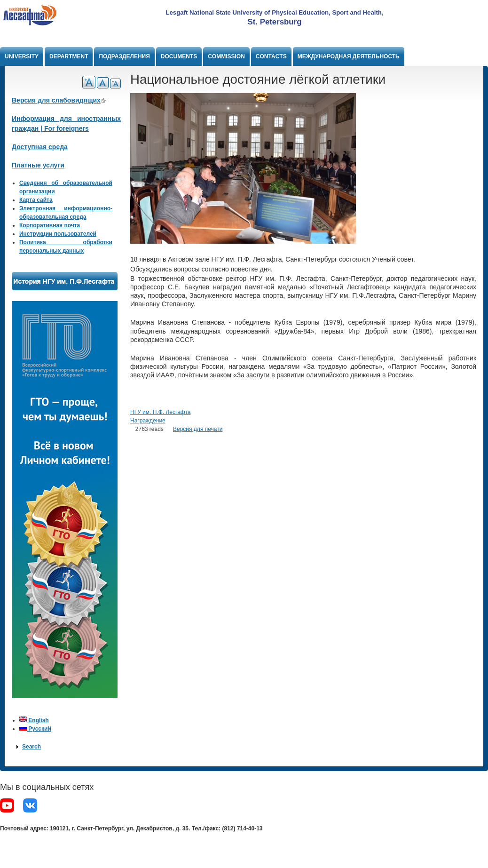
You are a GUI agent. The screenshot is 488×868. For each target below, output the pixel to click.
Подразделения (124, 56)
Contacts (271, 56)
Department (69, 56)
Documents (179, 56)
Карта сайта (36, 200)
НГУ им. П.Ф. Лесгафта (160, 412)
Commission (226, 56)
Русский (35, 729)
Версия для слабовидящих (59, 100)
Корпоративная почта (50, 225)
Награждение (148, 421)
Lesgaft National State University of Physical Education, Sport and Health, (274, 12)
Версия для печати (198, 429)
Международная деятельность (349, 56)
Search (31, 747)
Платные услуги (38, 165)
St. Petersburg (275, 22)
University (22, 56)
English (34, 720)
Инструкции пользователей (58, 234)
